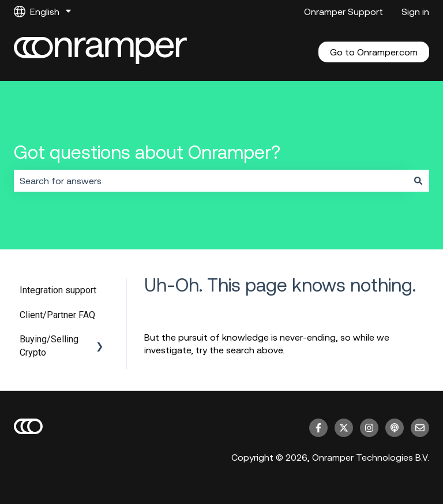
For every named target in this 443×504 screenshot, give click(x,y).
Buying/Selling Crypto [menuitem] (49, 346)
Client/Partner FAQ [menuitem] (57, 315)
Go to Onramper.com (374, 52)
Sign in (415, 12)
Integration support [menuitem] (58, 290)
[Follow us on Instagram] (369, 428)
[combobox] (211, 181)
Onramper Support (343, 12)
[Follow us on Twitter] (344, 428)
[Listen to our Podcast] (395, 428)
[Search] (418, 181)
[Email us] (420, 428)
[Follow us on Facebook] (318, 428)
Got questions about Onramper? (147, 152)
